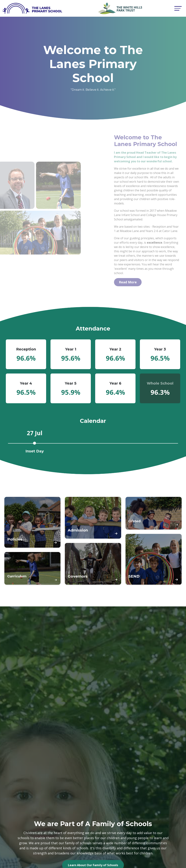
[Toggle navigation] (178, 8)
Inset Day (35, 451)
